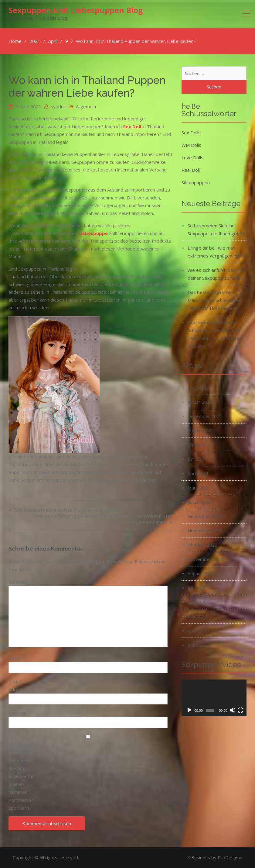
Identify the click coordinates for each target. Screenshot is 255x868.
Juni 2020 (197, 602)
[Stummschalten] (233, 710)
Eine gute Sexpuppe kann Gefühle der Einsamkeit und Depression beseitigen (102, 519)
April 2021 (198, 473)
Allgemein (86, 106)
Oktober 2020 (202, 545)
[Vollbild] (240, 710)
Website (17, 713)
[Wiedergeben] (189, 710)
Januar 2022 (200, 402)
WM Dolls (191, 145)
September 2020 (206, 559)
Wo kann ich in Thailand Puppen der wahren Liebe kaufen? (87, 86)
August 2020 (201, 573)
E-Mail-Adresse (19, 686)
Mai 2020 (197, 616)
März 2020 (199, 645)
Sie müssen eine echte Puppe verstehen (67, 510)
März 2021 (199, 488)
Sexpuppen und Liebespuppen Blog (76, 10)
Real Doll (191, 170)
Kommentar (23, 582)
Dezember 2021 (205, 416)
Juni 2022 (197, 388)
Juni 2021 (197, 459)
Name (17, 658)
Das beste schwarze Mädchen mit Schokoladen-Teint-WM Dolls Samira (215, 300)
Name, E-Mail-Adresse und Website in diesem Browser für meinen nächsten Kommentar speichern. (23, 776)
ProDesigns (230, 857)
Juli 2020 (196, 588)
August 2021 (201, 431)
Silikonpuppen (196, 182)
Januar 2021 (200, 502)
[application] (214, 698)
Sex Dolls (191, 133)
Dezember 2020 (205, 516)
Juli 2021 (196, 445)
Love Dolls (192, 157)
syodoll (58, 106)
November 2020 (205, 531)
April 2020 (198, 631)
